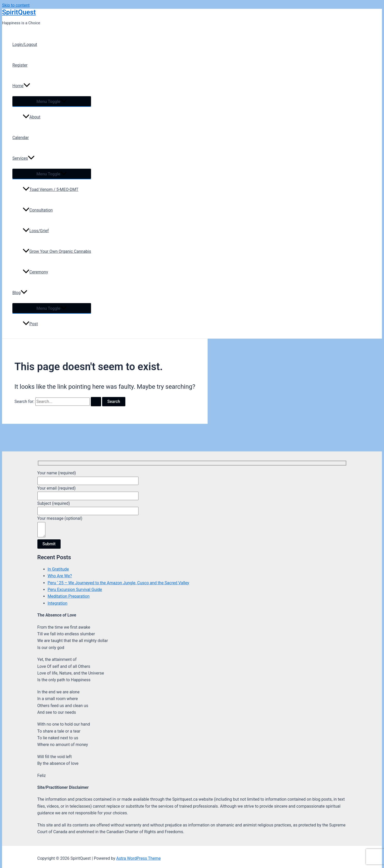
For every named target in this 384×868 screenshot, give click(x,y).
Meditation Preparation (69, 596)
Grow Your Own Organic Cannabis (57, 251)
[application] (27, 86)
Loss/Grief (36, 231)
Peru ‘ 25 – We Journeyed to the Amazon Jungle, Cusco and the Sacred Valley (119, 583)
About (32, 117)
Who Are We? (60, 576)
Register (20, 65)
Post (30, 324)
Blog (20, 293)
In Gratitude (58, 569)
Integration (58, 603)
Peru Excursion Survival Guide (75, 590)
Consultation (38, 210)
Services (23, 158)
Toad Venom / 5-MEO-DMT (51, 189)
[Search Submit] (96, 402)
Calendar (21, 138)
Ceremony (35, 272)
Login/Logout (25, 44)
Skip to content (16, 5)
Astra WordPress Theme (138, 858)
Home (21, 86)
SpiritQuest (19, 12)
